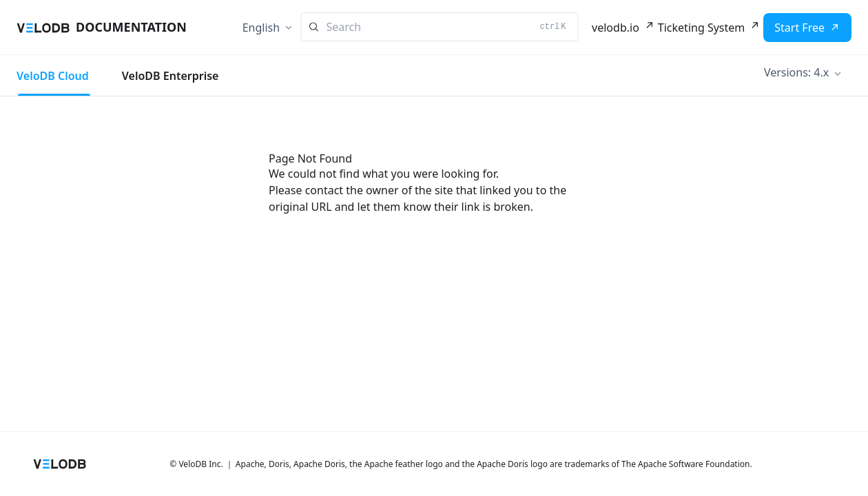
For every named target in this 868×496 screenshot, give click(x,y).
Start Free (799, 28)
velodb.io (616, 28)
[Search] (440, 27)
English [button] (261, 28)
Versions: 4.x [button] (796, 72)
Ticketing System (701, 28)
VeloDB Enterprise (170, 76)
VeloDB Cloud (53, 76)
